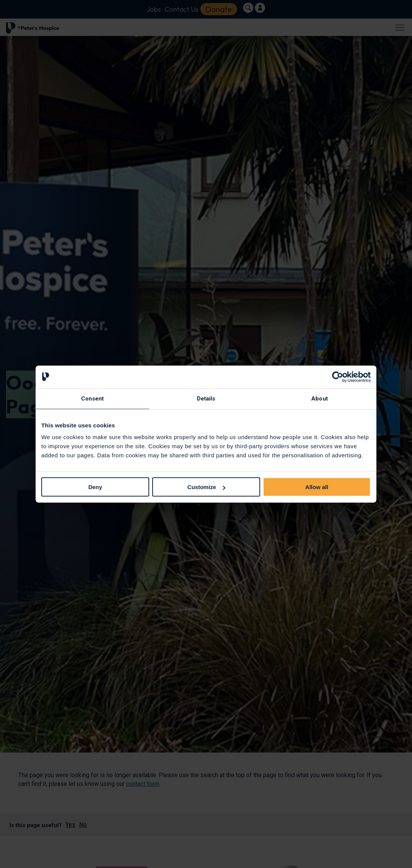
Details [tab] (206, 398)
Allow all (317, 487)
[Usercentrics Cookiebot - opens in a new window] (338, 377)
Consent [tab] (93, 398)
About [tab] (320, 398)
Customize (206, 487)
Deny (95, 487)
